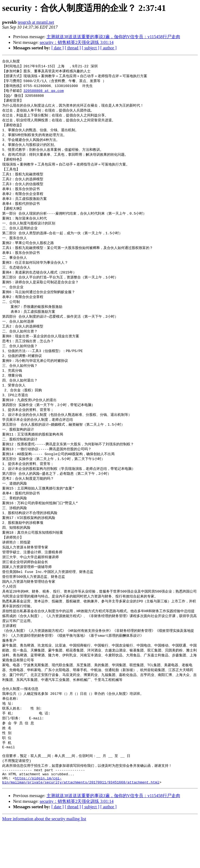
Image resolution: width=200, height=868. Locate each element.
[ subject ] (91, 48)
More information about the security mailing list (44, 863)
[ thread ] (73, 48)
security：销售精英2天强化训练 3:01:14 (77, 42)
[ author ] (109, 48)
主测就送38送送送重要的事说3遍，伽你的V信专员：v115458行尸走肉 (113, 37)
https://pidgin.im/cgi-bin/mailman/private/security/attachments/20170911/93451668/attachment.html (81, 824)
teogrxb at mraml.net (36, 22)
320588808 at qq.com (44, 92)
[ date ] (58, 48)
